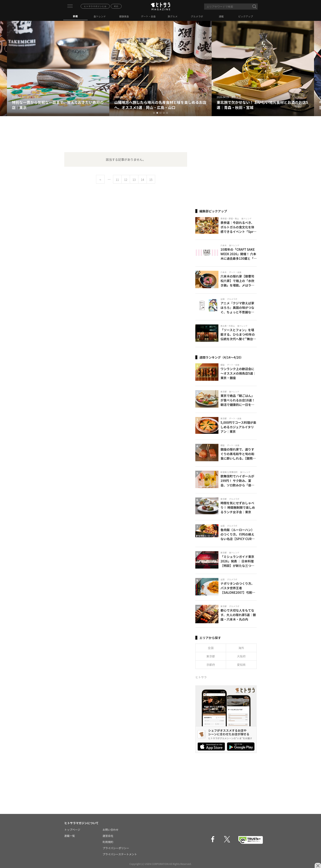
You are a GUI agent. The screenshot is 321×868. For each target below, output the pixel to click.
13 (134, 180)
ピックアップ (246, 16)
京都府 (211, 665)
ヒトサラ (201, 677)
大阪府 (241, 656)
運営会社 (108, 836)
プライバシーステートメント (120, 854)
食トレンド (100, 16)
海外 (241, 648)
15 (151, 180)
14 (142, 180)
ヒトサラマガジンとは (95, 6)
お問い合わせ (111, 830)
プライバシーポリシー (116, 848)
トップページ (72, 830)
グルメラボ (197, 16)
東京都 (211, 656)
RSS (116, 6)
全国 (211, 648)
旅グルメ (173, 16)
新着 (75, 16)
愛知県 (241, 665)
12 (126, 180)
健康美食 (124, 16)
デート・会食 (148, 16)
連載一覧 (70, 836)
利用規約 (108, 842)
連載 (221, 16)
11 (117, 180)
